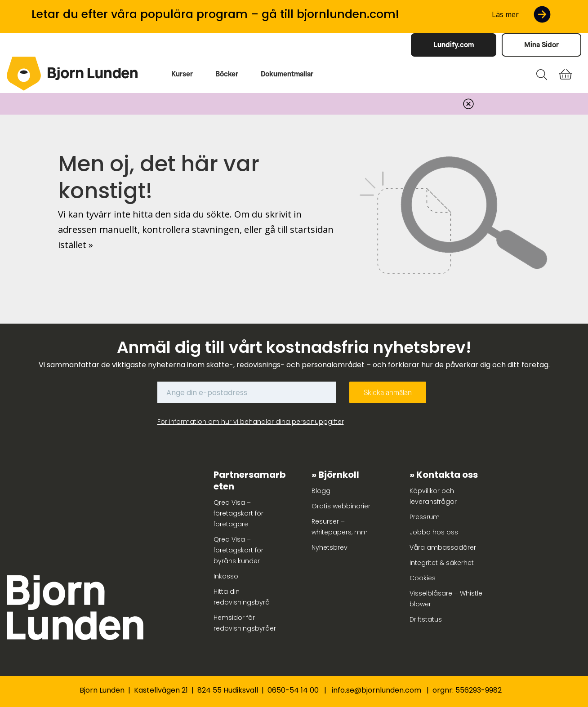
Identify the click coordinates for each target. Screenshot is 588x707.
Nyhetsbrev (330, 547)
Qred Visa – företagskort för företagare (238, 513)
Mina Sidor (541, 45)
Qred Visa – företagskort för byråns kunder (238, 550)
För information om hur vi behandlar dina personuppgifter (251, 422)
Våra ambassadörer (443, 547)
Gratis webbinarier (341, 506)
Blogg (321, 491)
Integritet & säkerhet (442, 563)
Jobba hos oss (434, 532)
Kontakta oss (447, 475)
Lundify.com (454, 45)
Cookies (423, 578)
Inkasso (226, 576)
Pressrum (425, 517)
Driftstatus (426, 619)
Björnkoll (339, 475)
